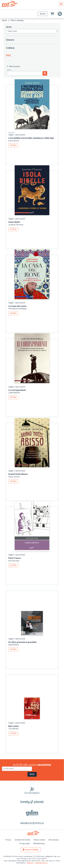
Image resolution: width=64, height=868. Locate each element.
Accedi (43, 14)
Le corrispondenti (17, 390)
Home (4, 20)
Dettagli (13, 145)
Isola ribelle (14, 222)
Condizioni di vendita (22, 840)
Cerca (9, 70)
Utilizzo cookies (39, 840)
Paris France (14, 558)
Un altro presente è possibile (22, 642)
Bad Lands (13, 726)
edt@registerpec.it (41, 863)
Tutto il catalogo (17, 20)
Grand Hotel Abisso (18, 474)
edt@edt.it (30, 863)
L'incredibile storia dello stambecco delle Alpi (31, 138)
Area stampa (54, 840)
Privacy (8, 840)
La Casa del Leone (17, 306)
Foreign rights (25, 844)
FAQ (8, 55)
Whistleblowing (39, 844)
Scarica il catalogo (32, 850)
